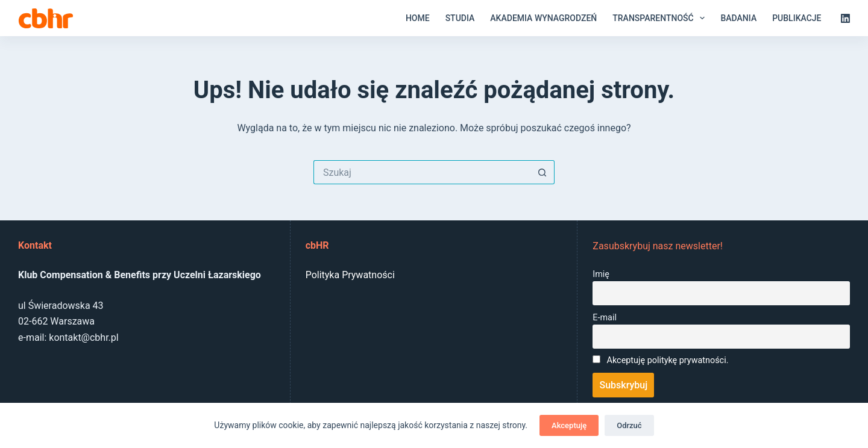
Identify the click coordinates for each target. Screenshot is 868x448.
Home (418, 18)
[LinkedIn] (845, 18)
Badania (738, 18)
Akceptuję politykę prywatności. (668, 360)
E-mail (605, 318)
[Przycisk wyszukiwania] (542, 172)
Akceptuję (569, 425)
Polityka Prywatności (350, 275)
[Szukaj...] (422, 172)
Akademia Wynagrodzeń (543, 18)
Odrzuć (629, 425)
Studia (460, 18)
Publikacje (797, 18)
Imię (601, 274)
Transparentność (661, 18)
